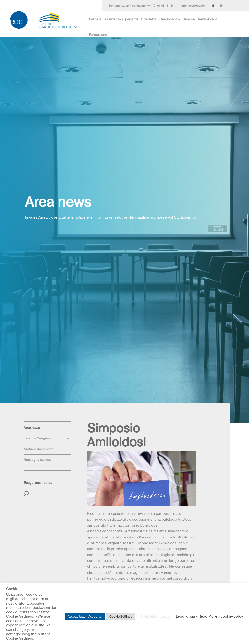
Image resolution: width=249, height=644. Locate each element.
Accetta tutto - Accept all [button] (85, 616)
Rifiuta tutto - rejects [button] (155, 616)
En (221, 6)
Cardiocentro (170, 19)
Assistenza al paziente (121, 19)
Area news (32, 428)
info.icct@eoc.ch (193, 6)
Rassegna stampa (38, 460)
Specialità (149, 19)
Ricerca (189, 19)
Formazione (98, 35)
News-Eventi (208, 19)
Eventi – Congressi (38, 438)
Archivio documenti (38, 449)
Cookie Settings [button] (121, 616)
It (213, 6)
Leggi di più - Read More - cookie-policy (209, 616)
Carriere (95, 19)
